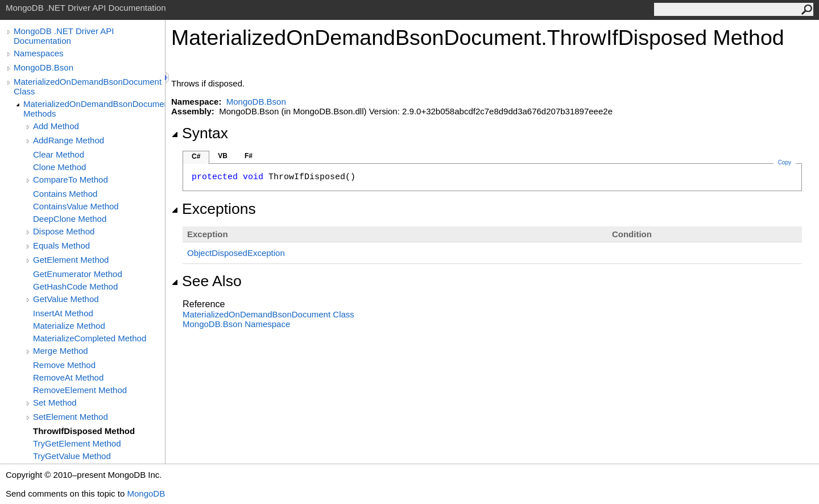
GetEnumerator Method (78, 274)
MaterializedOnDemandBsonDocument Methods (94, 109)
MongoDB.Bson (44, 67)
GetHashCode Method (75, 286)
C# (196, 156)
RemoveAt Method (68, 377)
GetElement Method (71, 260)
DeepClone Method (70, 219)
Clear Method (59, 154)
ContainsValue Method (76, 206)
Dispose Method (64, 231)
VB (223, 156)
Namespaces (39, 53)
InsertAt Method (63, 313)
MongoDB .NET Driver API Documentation (64, 36)
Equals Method (61, 245)
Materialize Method (69, 326)
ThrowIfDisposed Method (84, 431)
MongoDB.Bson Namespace (236, 324)
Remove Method (64, 365)
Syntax (200, 133)
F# (249, 156)
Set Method (55, 402)
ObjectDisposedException (236, 253)
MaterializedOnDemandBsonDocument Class (88, 86)
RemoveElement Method (80, 390)
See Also (206, 281)
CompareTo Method (71, 179)
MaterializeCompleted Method (90, 338)
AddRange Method (69, 140)
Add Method (56, 126)
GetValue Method (66, 299)
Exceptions (214, 209)
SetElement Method (71, 417)
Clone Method (59, 167)
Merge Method (61, 351)
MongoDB (146, 493)
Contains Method (65, 194)
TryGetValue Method (72, 456)
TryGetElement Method (77, 443)
